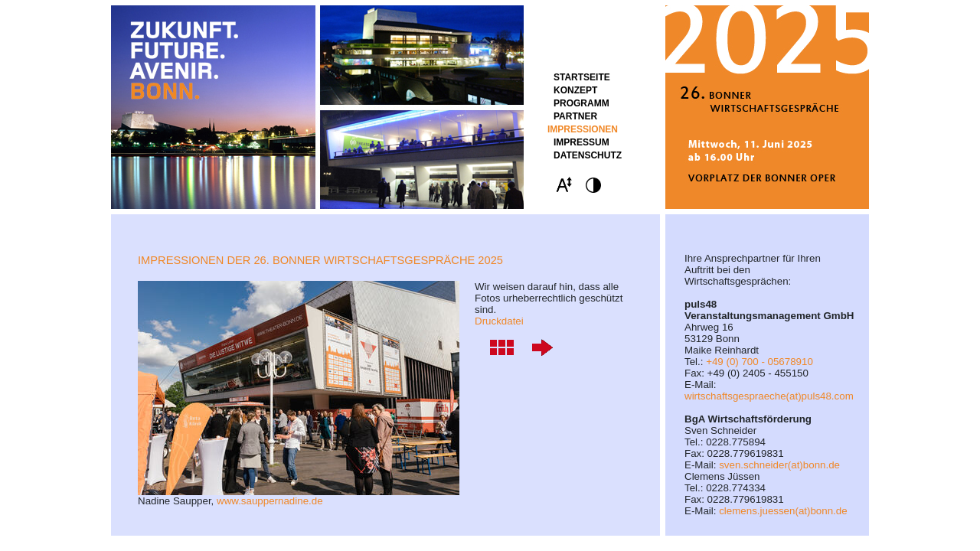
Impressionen (583, 129)
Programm (581, 103)
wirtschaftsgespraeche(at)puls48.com (769, 396)
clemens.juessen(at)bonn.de (783, 511)
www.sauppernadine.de (270, 501)
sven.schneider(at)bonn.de (779, 465)
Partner (575, 116)
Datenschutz (588, 155)
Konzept (575, 90)
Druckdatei (499, 321)
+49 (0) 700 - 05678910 (759, 362)
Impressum (581, 142)
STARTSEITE (582, 77)
